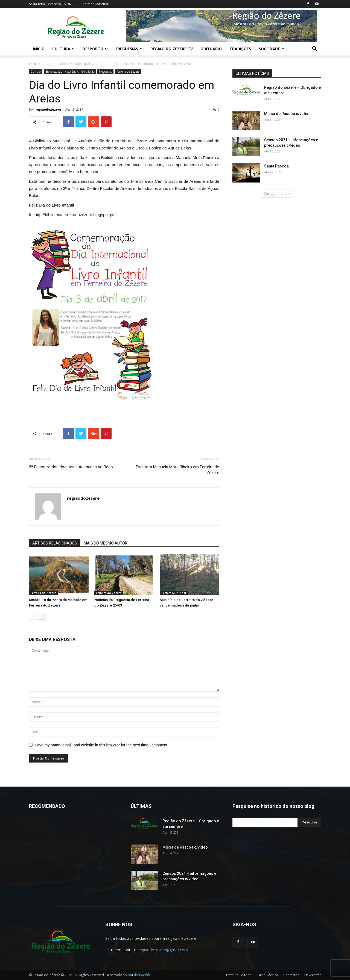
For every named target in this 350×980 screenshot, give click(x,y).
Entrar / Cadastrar (96, 4)
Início (39, 49)
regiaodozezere (48, 109)
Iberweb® (142, 975)
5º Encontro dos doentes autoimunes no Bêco (71, 467)
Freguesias (129, 49)
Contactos (291, 975)
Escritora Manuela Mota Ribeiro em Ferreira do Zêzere (178, 470)
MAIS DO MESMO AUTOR (106, 543)
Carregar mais (277, 194)
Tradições (240, 49)
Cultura (63, 49)
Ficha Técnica (268, 975)
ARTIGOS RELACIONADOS (55, 543)
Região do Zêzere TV (172, 49)
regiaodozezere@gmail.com (163, 950)
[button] (314, 49)
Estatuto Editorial (239, 975)
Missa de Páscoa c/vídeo (287, 114)
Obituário (211, 49)
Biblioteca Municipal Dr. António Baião (89, 64)
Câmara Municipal (174, 593)
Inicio (33, 64)
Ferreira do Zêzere (128, 72)
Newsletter (313, 975)
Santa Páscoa (276, 166)
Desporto (95, 49)
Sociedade (272, 49)
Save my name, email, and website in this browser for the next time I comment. (102, 745)
